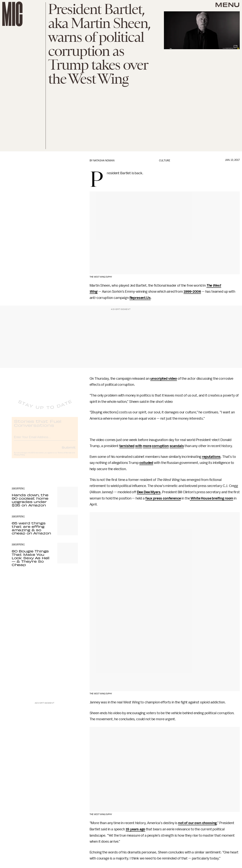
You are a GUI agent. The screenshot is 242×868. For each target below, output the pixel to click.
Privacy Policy (19, 458)
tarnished (127, 446)
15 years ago (135, 829)
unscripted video (164, 379)
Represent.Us (140, 298)
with (139, 446)
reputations (211, 457)
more (147, 446)
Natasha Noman (104, 161)
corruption (160, 446)
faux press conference (163, 498)
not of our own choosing (197, 823)
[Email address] (45, 440)
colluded (146, 463)
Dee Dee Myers (149, 492)
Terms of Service (65, 456)
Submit (69, 450)
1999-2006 (192, 292)
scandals (177, 446)
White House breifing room (211, 498)
